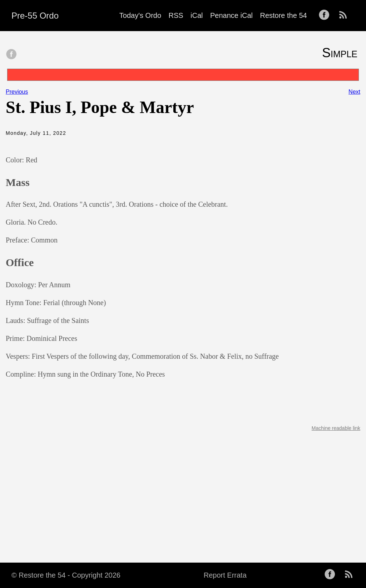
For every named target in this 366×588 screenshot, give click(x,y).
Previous (17, 92)
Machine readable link (336, 428)
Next (354, 92)
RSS (176, 15)
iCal (197, 15)
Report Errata (225, 575)
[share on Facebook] (11, 55)
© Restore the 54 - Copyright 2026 (66, 575)
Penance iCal (231, 15)
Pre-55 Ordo (35, 16)
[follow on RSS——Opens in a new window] (345, 15)
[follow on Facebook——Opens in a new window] (326, 15)
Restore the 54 (283, 15)
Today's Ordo (140, 15)
